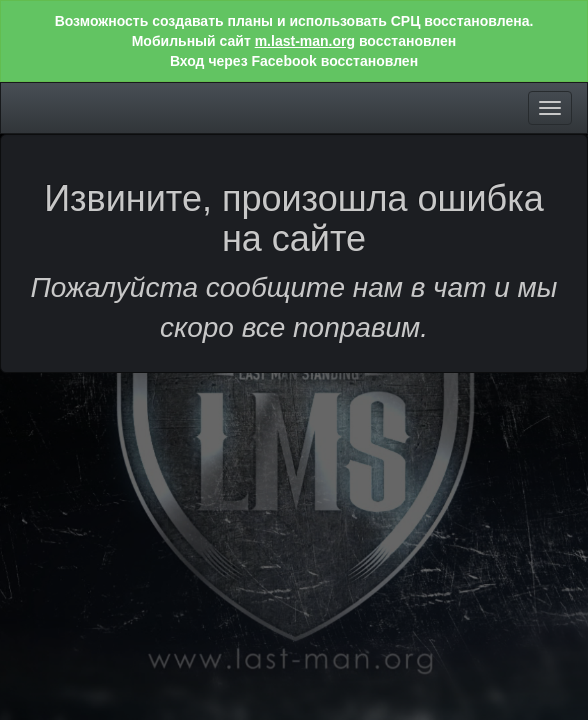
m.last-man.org (305, 41)
